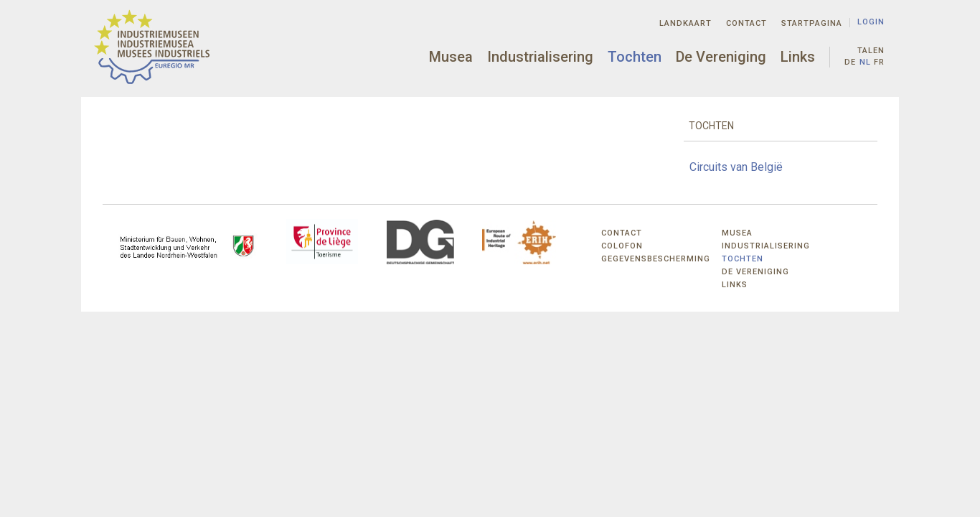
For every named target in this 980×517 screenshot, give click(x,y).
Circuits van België (736, 167)
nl (865, 62)
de (850, 62)
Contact (746, 23)
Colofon (622, 246)
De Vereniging (721, 57)
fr (879, 62)
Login (871, 22)
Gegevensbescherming (656, 259)
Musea (451, 57)
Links (798, 57)
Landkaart (685, 23)
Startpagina (812, 23)
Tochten (635, 57)
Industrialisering (540, 57)
